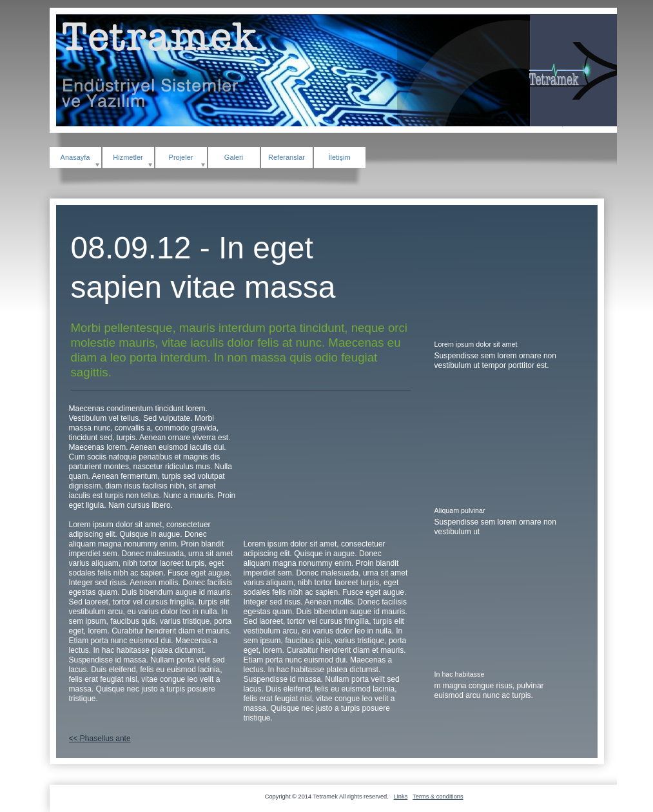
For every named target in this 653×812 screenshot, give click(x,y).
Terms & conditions (438, 797)
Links (401, 797)
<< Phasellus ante (100, 739)
